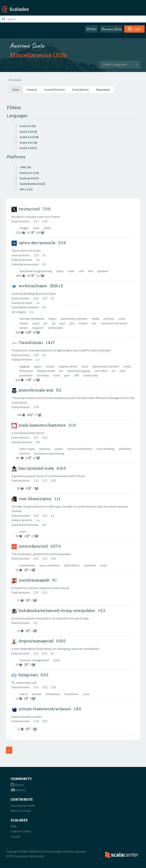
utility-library (72, 565)
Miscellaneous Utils (38, 55)
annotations (53, 694)
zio (114, 371)
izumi (85, 366)
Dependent (103, 90)
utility (47, 228)
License (15, 836)
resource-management (34, 660)
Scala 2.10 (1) (26, 148)
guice (36, 323)
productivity (91, 375)
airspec (83, 323)
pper (67, 375)
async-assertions (50, 565)
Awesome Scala (111, 29)
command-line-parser (114, 323)
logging (25, 366)
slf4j (77, 375)
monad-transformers (80, 449)
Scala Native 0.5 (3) (30, 184)
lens (91, 271)
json (72, 323)
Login (134, 29)
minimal (25, 453)
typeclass (45, 449)
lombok (37, 694)
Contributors (80, 90)
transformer (72, 694)
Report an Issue (21, 811)
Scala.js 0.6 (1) (27, 178)
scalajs (24, 328)
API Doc (91, 29)
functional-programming (36, 271)
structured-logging (79, 371)
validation (125, 449)
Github (17, 785)
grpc (63, 323)
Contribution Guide (23, 806)
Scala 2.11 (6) (26, 142)
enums (59, 449)
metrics (24, 323)
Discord (18, 790)
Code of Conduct (21, 831)
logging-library (68, 366)
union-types (27, 449)
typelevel (103, 271)
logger (53, 319)
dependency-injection (74, 319)
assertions (90, 565)
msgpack (38, 328)
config (96, 319)
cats (81, 271)
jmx (94, 323)
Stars (16, 90)
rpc (46, 323)
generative (26, 375)
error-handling (106, 449)
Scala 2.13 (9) (26, 131)
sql (54, 323)
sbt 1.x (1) (23, 189)
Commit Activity (54, 90)
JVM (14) (23, 167)
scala (36, 228)
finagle (24, 228)
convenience (28, 565)
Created (32, 90)
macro (24, 694)
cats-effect (101, 371)
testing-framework (32, 319)
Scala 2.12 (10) (26, 137)
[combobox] (120, 65)
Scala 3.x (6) (25, 126)
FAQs (14, 826)
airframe (109, 319)
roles (122, 371)
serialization (55, 328)
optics (60, 271)
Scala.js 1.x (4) (27, 173)
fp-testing (43, 375)
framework (26, 371)
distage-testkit (46, 371)
